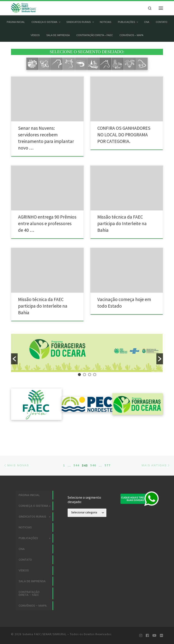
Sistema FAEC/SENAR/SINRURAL (44, 615)
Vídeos (24, 551)
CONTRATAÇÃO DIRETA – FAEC (29, 575)
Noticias (25, 508)
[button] (14, 359)
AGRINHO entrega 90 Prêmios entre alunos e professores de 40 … (47, 223)
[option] (87, 353)
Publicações (28, 519)
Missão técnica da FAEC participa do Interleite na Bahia (122, 223)
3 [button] (90, 375)
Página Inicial (29, 476)
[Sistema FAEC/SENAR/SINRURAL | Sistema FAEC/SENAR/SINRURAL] (24, 7)
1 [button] (79, 375)
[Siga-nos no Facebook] (147, 616)
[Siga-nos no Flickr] (161, 616)
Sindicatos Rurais (32, 498)
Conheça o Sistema (33, 487)
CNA (21, 530)
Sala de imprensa (32, 562)
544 (77, 446)
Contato (25, 541)
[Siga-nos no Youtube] (154, 616)
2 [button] (84, 375)
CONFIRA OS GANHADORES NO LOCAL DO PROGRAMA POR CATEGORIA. (124, 135)
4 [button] (95, 375)
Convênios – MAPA (32, 587)
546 (93, 446)
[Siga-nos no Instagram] (141, 616)
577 (108, 446)
